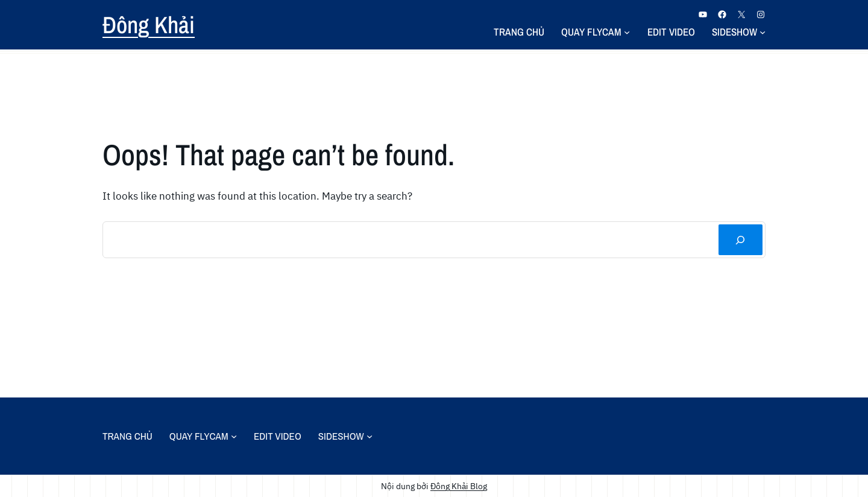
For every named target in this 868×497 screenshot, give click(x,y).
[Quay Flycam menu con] (627, 32)
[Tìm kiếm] (741, 240)
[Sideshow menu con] (763, 32)
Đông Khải (149, 25)
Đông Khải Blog (459, 486)
